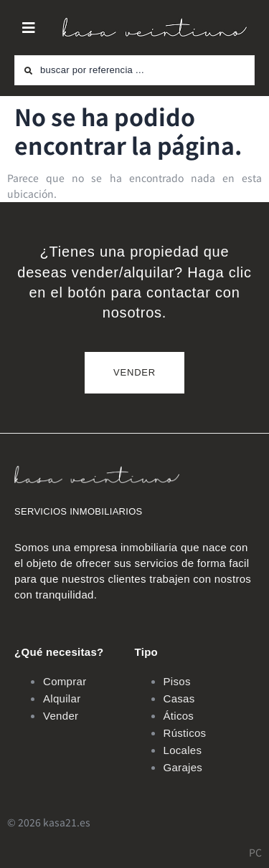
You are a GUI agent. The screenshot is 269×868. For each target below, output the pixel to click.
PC (255, 852)
